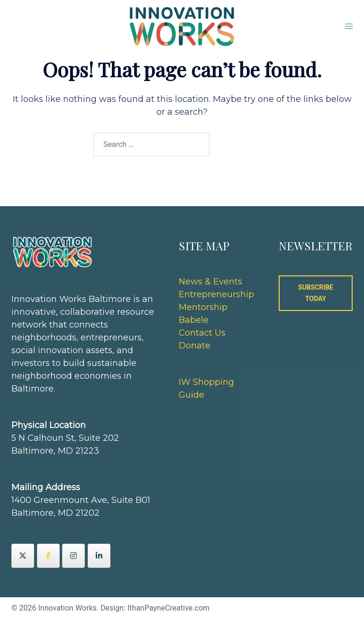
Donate (195, 346)
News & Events (210, 282)
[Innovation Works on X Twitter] (23, 556)
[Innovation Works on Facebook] (48, 556)
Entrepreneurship (216, 294)
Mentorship (203, 307)
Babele (194, 320)
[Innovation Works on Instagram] (73, 556)
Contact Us (202, 333)
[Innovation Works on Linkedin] (99, 556)
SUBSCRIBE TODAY (316, 293)
